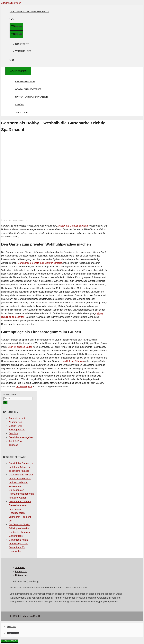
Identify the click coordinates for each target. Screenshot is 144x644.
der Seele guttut (24, 387)
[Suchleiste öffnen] (12, 19)
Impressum (21, 571)
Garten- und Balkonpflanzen (31, 97)
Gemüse (19, 105)
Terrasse (13, 445)
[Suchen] (5, 402)
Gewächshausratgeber (28, 89)
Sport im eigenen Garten (20, 347)
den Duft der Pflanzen (73, 361)
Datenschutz (22, 575)
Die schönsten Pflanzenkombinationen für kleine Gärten (21, 494)
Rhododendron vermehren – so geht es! (20, 517)
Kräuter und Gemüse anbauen (73, 226)
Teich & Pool (22, 112)
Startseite (22, 44)
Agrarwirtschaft (25, 81)
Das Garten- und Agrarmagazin (29, 12)
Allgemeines (15, 422)
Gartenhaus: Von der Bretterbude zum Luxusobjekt (20, 505)
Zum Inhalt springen (11, 3)
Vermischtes (23, 51)
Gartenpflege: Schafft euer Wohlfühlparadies (40, 263)
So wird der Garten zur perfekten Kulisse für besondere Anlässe (21, 467)
